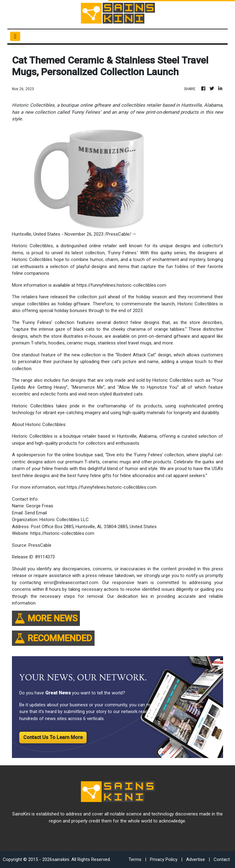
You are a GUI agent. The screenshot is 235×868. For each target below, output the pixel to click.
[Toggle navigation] (15, 36)
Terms (135, 859)
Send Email (36, 513)
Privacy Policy (164, 859)
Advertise (196, 859)
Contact (222, 859)
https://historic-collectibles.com (62, 533)
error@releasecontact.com (71, 583)
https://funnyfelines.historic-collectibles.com (121, 285)
